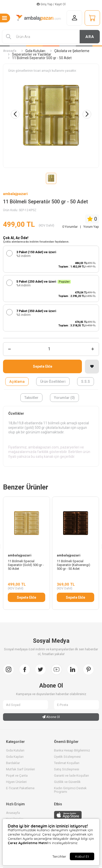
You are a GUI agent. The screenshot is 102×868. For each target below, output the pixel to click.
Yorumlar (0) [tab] (64, 398)
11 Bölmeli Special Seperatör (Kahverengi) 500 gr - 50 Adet (73, 565)
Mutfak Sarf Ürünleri (20, 769)
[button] (87, 114)
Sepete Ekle (43, 366)
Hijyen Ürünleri (16, 782)
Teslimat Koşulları (67, 763)
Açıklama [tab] (17, 382)
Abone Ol (51, 717)
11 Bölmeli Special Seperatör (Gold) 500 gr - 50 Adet (26, 565)
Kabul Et (82, 856)
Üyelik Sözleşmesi (67, 757)
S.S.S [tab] (86, 382)
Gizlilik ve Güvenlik (67, 782)
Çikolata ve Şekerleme (72, 51)
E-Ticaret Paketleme (20, 788)
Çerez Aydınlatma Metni (28, 843)
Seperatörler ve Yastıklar (32, 54)
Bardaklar (13, 763)
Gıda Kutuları (35, 51)
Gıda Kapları (15, 757)
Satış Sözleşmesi (67, 769)
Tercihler (59, 856)
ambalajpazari (15, 194)
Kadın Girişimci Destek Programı (70, 790)
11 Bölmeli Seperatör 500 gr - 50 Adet (42, 58)
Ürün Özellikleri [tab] (53, 382)
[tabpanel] (51, 436)
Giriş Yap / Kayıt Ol (51, 4)
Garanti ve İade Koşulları (71, 776)
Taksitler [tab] (31, 398)
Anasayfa (10, 51)
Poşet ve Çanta (17, 776)
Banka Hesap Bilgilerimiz (72, 750)
